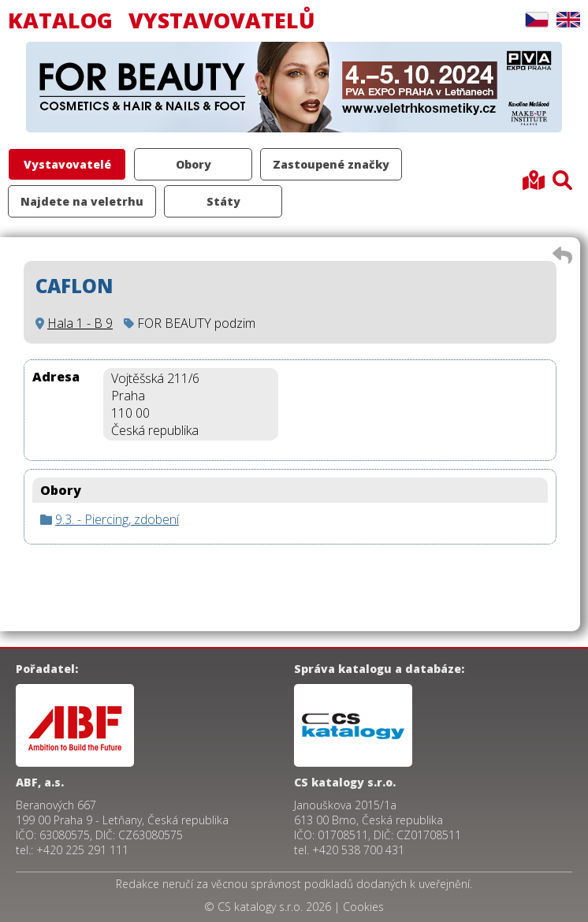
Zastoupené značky (331, 164)
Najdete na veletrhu (82, 201)
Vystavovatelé (67, 164)
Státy (223, 201)
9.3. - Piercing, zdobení (117, 519)
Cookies (363, 907)
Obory (194, 164)
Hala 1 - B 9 (80, 323)
